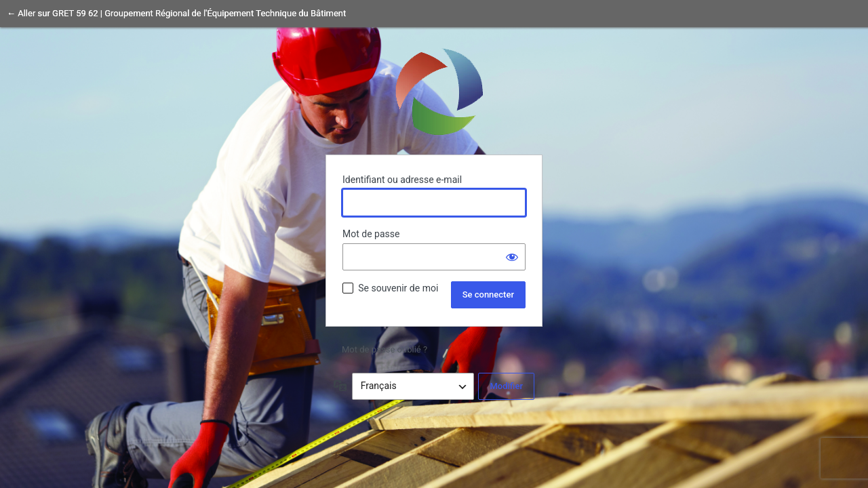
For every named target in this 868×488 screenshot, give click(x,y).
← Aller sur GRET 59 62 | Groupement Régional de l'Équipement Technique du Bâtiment (176, 13)
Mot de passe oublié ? (384, 349)
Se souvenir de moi (398, 288)
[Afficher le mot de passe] (512, 257)
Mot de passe (371, 234)
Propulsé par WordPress (434, 91)
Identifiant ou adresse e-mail (402, 180)
